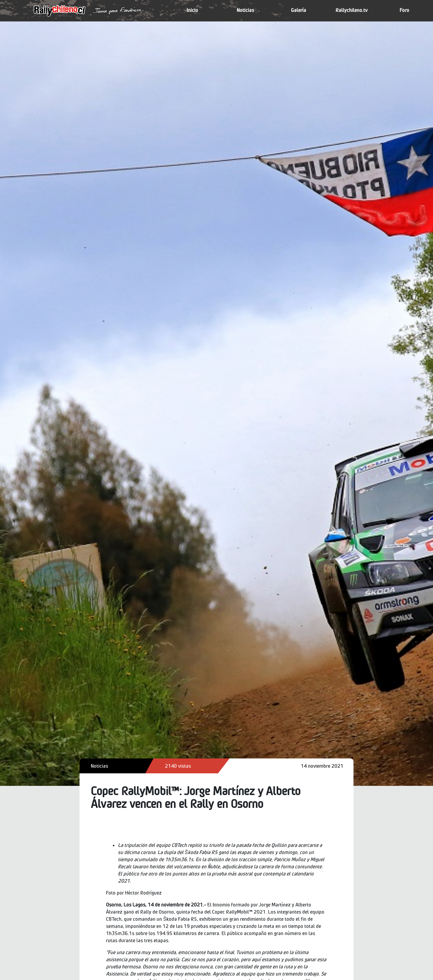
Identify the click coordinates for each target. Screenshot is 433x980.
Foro (404, 10)
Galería (299, 10)
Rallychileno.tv (352, 10)
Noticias (245, 10)
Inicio (192, 10)
